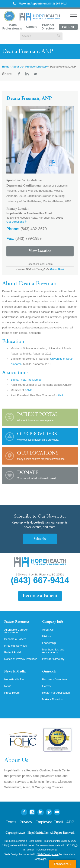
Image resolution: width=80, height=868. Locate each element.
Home (6, 67)
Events (47, 686)
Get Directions (16, 222)
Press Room (12, 693)
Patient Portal (68, 28)
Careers (32, 27)
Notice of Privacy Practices (21, 659)
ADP (70, 822)
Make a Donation (53, 699)
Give (9, 16)
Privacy (26, 822)
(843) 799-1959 (24, 238)
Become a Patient (40, 596)
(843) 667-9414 (40, 4)
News (8, 686)
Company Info (53, 622)
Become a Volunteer (55, 679)
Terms (11, 822)
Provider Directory (48, 27)
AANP (28, 390)
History (47, 636)
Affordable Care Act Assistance (16, 631)
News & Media (15, 672)
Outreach (49, 672)
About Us (17, 67)
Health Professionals (12, 27)
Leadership (49, 643)
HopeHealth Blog (15, 679)
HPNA (59, 395)
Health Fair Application (56, 693)
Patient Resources (17, 622)
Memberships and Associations (53, 651)
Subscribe (40, 539)
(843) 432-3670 (27, 229)
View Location (40, 251)
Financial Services (16, 646)
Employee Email (49, 822)
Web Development (48, 854)
